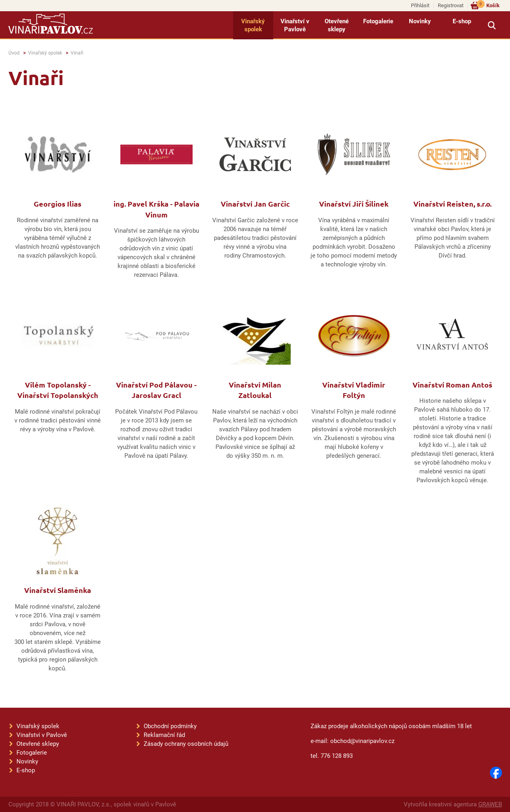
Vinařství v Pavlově (295, 25)
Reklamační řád (164, 735)
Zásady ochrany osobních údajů (186, 744)
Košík (488, 5)
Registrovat (451, 5)
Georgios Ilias (58, 204)
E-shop (462, 21)
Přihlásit (420, 5)
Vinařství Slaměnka (58, 590)
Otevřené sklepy (337, 25)
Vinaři (77, 53)
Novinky (420, 21)
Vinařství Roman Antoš (452, 385)
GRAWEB (490, 804)
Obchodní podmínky (170, 726)
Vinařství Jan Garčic (255, 204)
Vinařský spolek (253, 25)
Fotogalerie (378, 21)
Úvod (14, 53)
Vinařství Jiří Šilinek (354, 204)
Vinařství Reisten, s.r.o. (452, 204)
